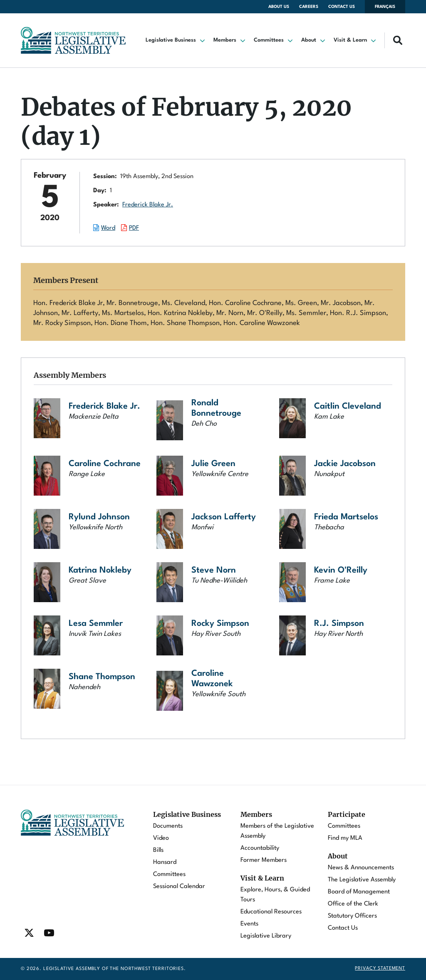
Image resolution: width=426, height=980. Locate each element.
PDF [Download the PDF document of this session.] (134, 228)
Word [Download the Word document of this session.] (108, 228)
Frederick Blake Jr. (148, 205)
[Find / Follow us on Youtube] (49, 933)
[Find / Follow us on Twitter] (29, 933)
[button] (176, 40)
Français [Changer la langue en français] (385, 7)
